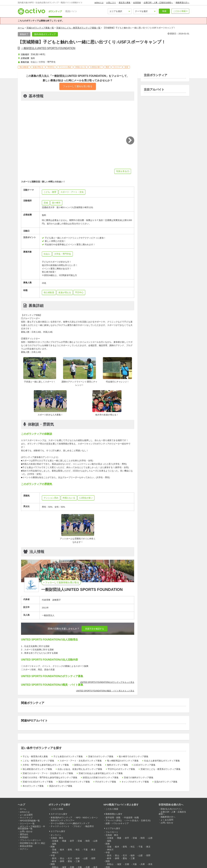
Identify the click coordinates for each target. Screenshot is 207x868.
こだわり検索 (180, 11)
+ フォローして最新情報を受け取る (61, 582)
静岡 (62, 861)
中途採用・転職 (131, 818)
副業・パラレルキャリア (117, 823)
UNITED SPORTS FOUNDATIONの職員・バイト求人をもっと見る (105, 691)
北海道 (55, 841)
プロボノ (77, 826)
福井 (78, 858)
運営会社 (24, 834)
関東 (53, 847)
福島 (54, 844)
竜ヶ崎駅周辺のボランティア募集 (123, 761)
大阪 (135, 864)
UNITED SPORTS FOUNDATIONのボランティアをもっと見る (107, 682)
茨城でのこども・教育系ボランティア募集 (161, 769)
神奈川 (55, 853)
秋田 (88, 841)
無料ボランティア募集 (118, 765)
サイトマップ (26, 818)
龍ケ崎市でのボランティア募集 (134, 756)
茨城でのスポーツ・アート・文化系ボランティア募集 (48, 773)
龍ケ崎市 (56, 203)
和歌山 (110, 864)
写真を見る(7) (123, 171)
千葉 (86, 850)
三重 (78, 861)
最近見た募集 (125, 3)
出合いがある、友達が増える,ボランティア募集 (80, 769)
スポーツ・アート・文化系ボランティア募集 (81, 761)
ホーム (21, 28)
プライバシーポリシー (30, 840)
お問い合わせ (26, 831)
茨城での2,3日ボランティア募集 (38, 782)
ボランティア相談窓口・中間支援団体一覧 (31, 828)
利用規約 (24, 837)
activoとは (99, 3)
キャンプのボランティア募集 (135, 782)
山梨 (86, 858)
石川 (70, 858)
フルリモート (112, 832)
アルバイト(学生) (114, 820)
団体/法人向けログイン (171, 809)
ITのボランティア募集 (106, 782)
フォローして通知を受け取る (78, 86)
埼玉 (78, 850)
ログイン (24, 849)
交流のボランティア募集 (166, 782)
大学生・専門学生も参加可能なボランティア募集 (46, 765)
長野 (93, 858)
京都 (127, 864)
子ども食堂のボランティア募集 (68, 756)
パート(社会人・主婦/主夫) (138, 820)
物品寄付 (90, 826)
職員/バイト (71, 11)
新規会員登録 (26, 846)
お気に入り (111, 3)
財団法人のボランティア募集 (88, 765)
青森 (64, 841)
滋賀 (119, 864)
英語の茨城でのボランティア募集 (74, 782)
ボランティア (55, 11)
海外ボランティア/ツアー (63, 820)
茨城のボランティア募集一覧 (40, 28)
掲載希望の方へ (182, 3)
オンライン (56, 835)
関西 (53, 864)
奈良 (150, 864)
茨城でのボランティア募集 (101, 756)
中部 (53, 855)
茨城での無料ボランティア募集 (139, 778)
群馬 (70, 850)
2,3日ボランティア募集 (144, 765)
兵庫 (143, 864)
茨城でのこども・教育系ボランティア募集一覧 (78, 28)
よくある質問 (26, 815)
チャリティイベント (60, 826)
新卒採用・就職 (113, 818)
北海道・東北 (57, 838)
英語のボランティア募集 (61, 786)
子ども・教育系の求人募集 (35, 756)
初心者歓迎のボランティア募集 (37, 769)
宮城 (80, 841)
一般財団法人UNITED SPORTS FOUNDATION (48, 48)
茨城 (46, 203)
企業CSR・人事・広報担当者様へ (158, 3)
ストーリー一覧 (27, 824)
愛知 (70, 861)
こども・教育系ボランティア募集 (38, 761)
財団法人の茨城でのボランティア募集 (101, 778)
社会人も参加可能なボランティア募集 (162, 761)
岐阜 (54, 861)
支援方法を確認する (95, 629)
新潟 (54, 858)
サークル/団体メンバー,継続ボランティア (70, 823)
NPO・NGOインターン (87, 818)
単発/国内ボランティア (61, 818)
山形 (95, 841)
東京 (93, 850)
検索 (164, 11)
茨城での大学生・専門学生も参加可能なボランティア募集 (50, 778)
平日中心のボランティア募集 (121, 769)
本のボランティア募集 (33, 786)
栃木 (62, 850)
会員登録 (137, 3)
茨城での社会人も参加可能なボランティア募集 (101, 773)
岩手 (72, 841)
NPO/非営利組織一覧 (30, 821)
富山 (62, 858)
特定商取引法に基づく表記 (33, 843)
